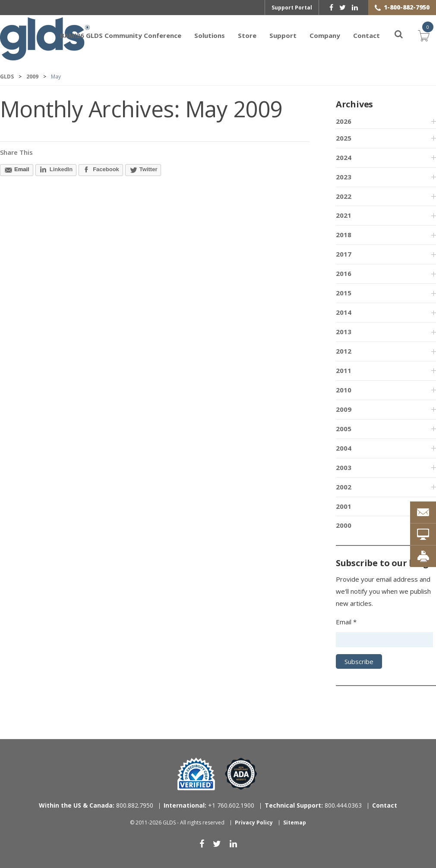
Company (325, 35)
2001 (344, 506)
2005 (344, 429)
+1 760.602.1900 (209, 805)
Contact (366, 35)
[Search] (394, 35)
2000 (344, 525)
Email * (346, 622)
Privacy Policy (254, 823)
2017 (344, 254)
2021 (344, 215)
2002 (344, 487)
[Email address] (384, 640)
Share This (16, 152)
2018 (344, 235)
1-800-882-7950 (407, 7)
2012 (344, 351)
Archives (354, 104)
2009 (344, 409)
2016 (344, 273)
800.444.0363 (313, 805)
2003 (344, 467)
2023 (344, 177)
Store (247, 35)
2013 (344, 332)
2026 (344, 121)
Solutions (210, 35)
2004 (344, 448)
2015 (344, 293)
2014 (344, 312)
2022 (344, 196)
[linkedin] (355, 7)
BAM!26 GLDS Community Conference (121, 35)
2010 (344, 390)
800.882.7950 (96, 805)
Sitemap (295, 823)
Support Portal (292, 8)
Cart (424, 34)
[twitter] (343, 7)
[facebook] (331, 7)
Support (283, 35)
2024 (344, 157)
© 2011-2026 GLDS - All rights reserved (177, 823)
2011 (344, 370)
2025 (344, 138)
